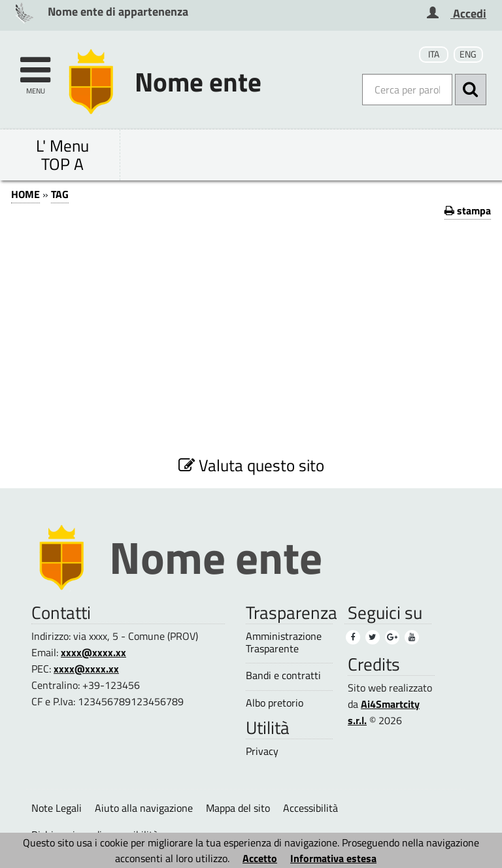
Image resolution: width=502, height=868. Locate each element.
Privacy (262, 751)
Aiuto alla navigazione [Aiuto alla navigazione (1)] (144, 808)
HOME (25, 194)
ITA (434, 54)
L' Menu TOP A (62, 155)
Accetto (260, 858)
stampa (468, 210)
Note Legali (57, 808)
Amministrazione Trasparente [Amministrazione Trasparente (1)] (284, 643)
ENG (468, 54)
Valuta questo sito (251, 465)
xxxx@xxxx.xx (93, 652)
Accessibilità (310, 808)
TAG (60, 194)
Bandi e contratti (283, 676)
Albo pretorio (275, 703)
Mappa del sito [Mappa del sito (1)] (238, 808)
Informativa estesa (333, 858)
